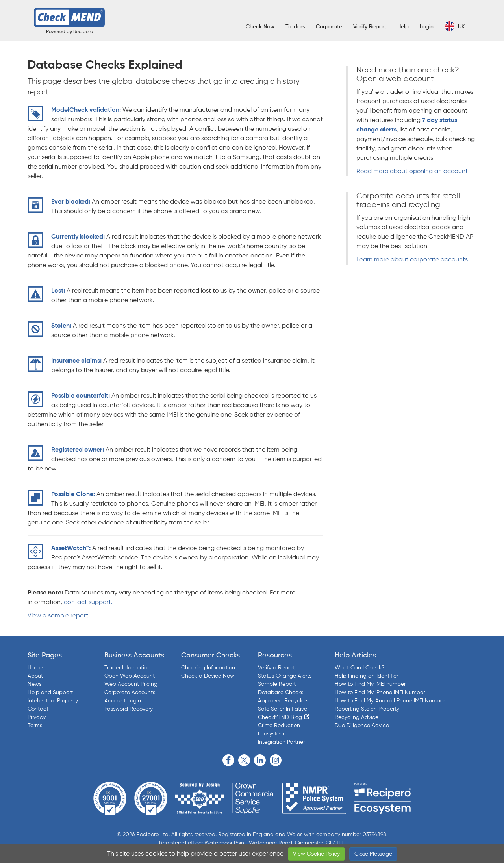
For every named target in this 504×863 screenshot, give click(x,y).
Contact (38, 709)
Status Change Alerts (285, 676)
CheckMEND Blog (280, 717)
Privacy (37, 717)
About (35, 676)
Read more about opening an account (412, 172)
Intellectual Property (53, 701)
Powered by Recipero (69, 32)
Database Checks (281, 693)
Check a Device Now (208, 676)
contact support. (88, 602)
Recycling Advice (357, 717)
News (34, 684)
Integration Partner (281, 742)
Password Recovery (129, 709)
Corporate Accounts (130, 693)
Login (427, 27)
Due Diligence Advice (362, 726)
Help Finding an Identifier (366, 676)
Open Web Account (130, 676)
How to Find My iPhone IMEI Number (380, 693)
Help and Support (50, 693)
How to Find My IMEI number (370, 684)
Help (403, 27)
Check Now (260, 27)
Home (35, 668)
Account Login (123, 701)
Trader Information (127, 668)
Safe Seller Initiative (283, 709)
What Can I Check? (359, 668)
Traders (295, 27)
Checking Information (208, 668)
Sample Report (277, 684)
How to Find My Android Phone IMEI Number (390, 701)
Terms (35, 726)
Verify (370, 27)
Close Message (373, 854)
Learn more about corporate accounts (412, 260)
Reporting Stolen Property (367, 709)
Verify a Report (276, 668)
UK (455, 26)
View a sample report (58, 616)
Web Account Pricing (131, 684)
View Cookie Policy (316, 854)
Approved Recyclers (283, 701)
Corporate (329, 27)
